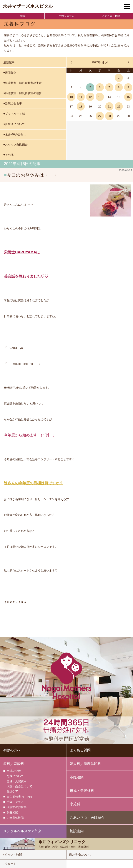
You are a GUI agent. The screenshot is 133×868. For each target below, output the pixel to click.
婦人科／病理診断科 (85, 763)
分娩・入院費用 (17, 781)
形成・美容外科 (82, 790)
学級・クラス (15, 801)
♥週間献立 (10, 73)
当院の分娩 (14, 770)
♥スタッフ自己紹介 (15, 145)
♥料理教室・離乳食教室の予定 (22, 83)
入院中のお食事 (17, 806)
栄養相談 (12, 811)
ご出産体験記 (15, 816)
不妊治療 (77, 777)
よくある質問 (80, 750)
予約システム (66, 16)
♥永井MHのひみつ (15, 134)
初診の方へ (12, 750)
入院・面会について (19, 786)
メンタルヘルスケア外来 (22, 831)
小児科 (75, 804)
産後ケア (12, 791)
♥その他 (8, 155)
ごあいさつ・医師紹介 (87, 817)
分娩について (15, 775)
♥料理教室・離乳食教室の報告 (22, 93)
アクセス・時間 (111, 16)
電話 (22, 16)
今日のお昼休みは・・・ (32, 175)
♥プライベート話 (14, 114)
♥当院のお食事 (13, 103)
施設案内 (77, 831)
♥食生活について (14, 124)
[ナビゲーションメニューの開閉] (127, 7)
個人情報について (80, 854)
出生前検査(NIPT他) (19, 796)
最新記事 (9, 62)
